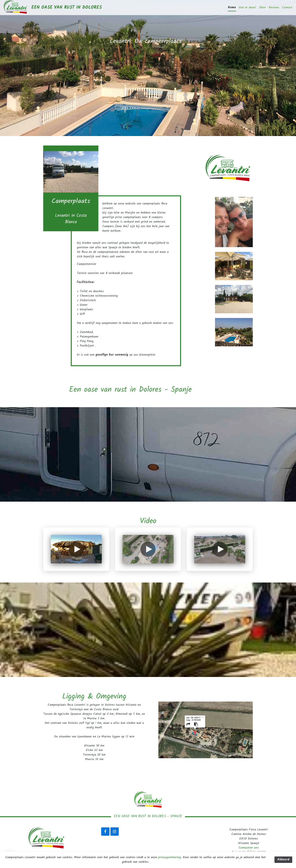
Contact (287, 7)
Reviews (274, 7)
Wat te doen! (247, 7)
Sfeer (262, 7)
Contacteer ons (249, 848)
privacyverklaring (170, 857)
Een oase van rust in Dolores (67, 7)
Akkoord (283, 860)
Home (232, 7)
